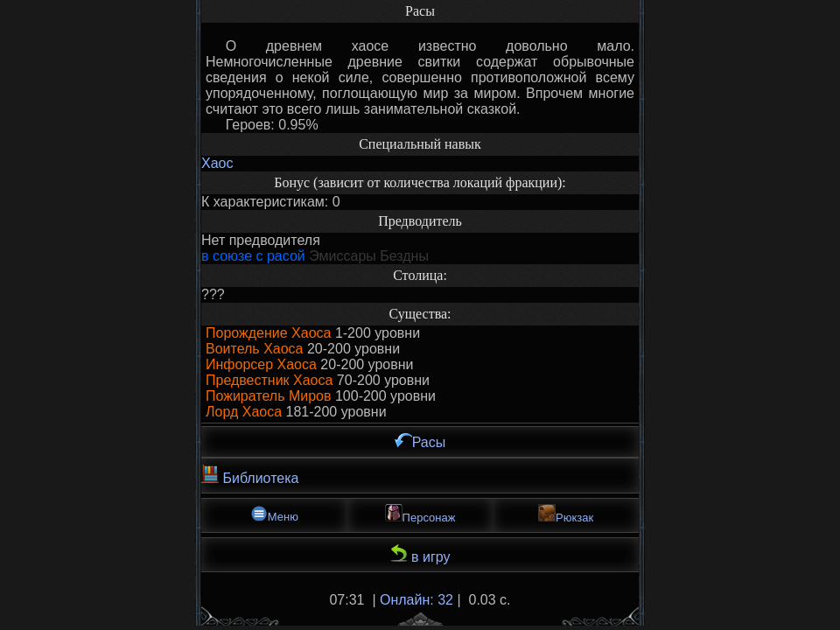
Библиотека (250, 475)
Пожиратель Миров (269, 396)
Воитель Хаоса (255, 349)
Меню (274, 514)
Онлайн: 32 (416, 600)
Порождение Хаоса (268, 333)
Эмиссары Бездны (369, 256)
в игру (420, 554)
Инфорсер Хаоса (261, 364)
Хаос (217, 163)
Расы (420, 441)
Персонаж (420, 514)
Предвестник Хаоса (269, 380)
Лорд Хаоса (244, 412)
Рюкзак (566, 514)
